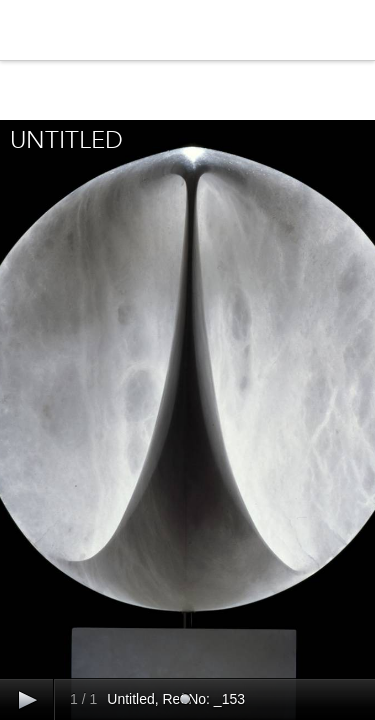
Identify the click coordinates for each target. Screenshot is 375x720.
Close (188, 91)
